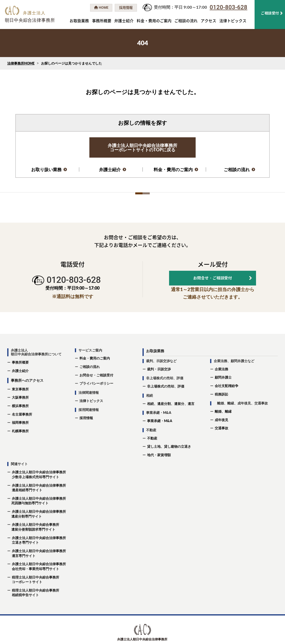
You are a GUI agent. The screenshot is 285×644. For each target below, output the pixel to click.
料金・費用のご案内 (154, 21)
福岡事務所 (20, 436)
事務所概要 (102, 21)
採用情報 (86, 432)
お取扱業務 (79, 21)
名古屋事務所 (22, 428)
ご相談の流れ (186, 21)
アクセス (208, 21)
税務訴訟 (221, 408)
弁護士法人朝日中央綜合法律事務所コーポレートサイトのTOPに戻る (142, 147)
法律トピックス (233, 21)
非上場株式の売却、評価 (166, 400)
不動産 (152, 452)
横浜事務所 (20, 420)
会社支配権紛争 (227, 399)
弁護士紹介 (124, 21)
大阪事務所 (20, 411)
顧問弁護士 (223, 391)
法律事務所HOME (21, 63)
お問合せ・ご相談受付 (96, 389)
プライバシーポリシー (96, 397)
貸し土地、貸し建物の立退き (169, 460)
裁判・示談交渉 (159, 383)
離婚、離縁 (223, 425)
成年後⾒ (221, 433)
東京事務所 (20, 403)
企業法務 (221, 383)
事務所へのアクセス (27, 394)
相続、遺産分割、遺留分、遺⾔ (171, 417)
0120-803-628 (228, 7)
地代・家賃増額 (159, 469)
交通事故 (221, 442)
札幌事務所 (20, 445)
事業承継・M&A (160, 435)
